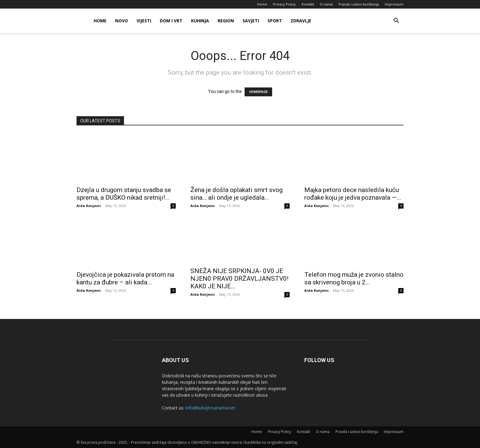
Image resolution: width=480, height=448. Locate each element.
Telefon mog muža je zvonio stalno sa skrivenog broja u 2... (354, 278)
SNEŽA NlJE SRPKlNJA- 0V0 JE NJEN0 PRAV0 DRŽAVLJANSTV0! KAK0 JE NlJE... (239, 279)
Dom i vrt (171, 21)
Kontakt (308, 4)
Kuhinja (200, 21)
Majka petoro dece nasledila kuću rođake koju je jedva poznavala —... (353, 194)
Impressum (394, 4)
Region (226, 21)
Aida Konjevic (89, 206)
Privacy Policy (284, 4)
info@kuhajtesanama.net (210, 408)
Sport (275, 21)
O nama (326, 4)
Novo (122, 21)
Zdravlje (301, 21)
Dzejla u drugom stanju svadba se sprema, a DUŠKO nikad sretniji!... (124, 194)
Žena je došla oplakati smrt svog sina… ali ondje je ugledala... (236, 194)
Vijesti (144, 21)
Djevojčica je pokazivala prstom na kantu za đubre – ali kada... (125, 278)
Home (262, 4)
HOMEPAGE (258, 92)
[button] (396, 21)
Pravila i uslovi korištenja (359, 4)
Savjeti (251, 21)
